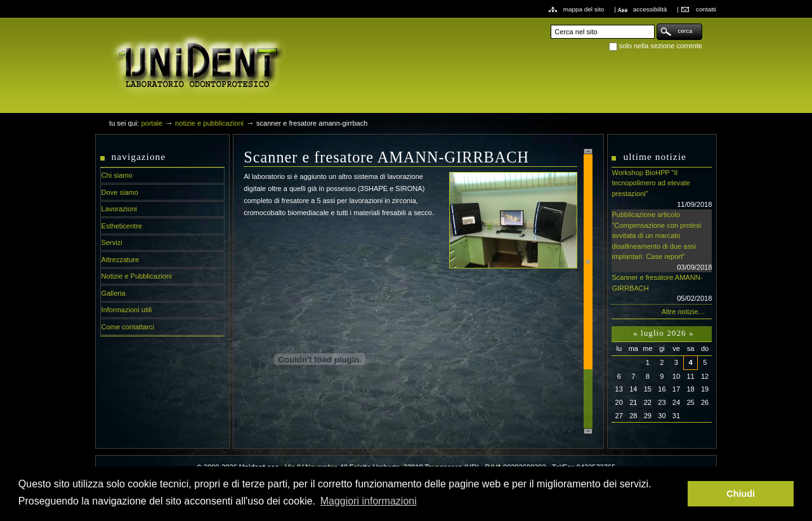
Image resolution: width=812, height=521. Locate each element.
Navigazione (139, 156)
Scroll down (588, 431)
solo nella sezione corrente (661, 46)
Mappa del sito (584, 9)
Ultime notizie (654, 156)
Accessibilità (650, 9)
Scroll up (588, 151)
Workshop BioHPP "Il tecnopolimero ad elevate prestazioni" (662, 189)
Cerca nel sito (550, 23)
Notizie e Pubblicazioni (209, 123)
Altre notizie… (684, 312)
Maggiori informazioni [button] (369, 501)
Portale (152, 123)
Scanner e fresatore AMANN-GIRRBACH (662, 289)
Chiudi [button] (741, 494)
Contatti (706, 9)
